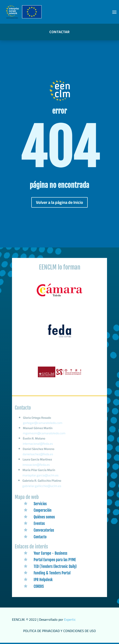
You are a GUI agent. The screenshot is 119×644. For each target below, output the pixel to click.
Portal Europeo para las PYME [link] (55, 560)
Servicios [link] (40, 504)
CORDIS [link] (39, 586)
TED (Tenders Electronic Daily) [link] (55, 566)
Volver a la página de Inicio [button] (59, 202)
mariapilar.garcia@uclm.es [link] (41, 476)
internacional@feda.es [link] (38, 445)
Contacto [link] (40, 537)
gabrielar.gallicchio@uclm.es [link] (42, 486)
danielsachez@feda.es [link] (38, 455)
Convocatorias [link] (44, 530)
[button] (114, 12)
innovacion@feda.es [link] (36, 465)
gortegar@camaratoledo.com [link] (43, 426)
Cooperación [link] (43, 510)
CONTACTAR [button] (59, 32)
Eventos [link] (39, 523)
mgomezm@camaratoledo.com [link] (44, 436)
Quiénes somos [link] (44, 517)
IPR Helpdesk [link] (43, 580)
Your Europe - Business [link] (50, 553)
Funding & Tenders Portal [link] (52, 573)
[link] (59, 297)
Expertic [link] (70, 619)
